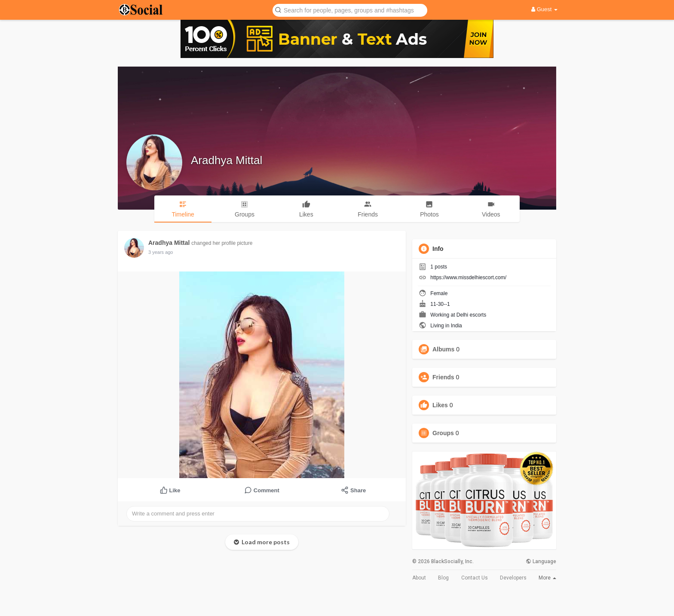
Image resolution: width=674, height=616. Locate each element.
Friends (443, 377)
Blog (443, 578)
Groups (443, 433)
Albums (443, 349)
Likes (440, 405)
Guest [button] (544, 9)
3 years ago (161, 252)
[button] (350, 10)
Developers (513, 578)
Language (541, 561)
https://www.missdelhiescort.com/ (468, 278)
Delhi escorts (471, 315)
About (419, 578)
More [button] (547, 578)
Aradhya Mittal (227, 160)
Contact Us (475, 578)
